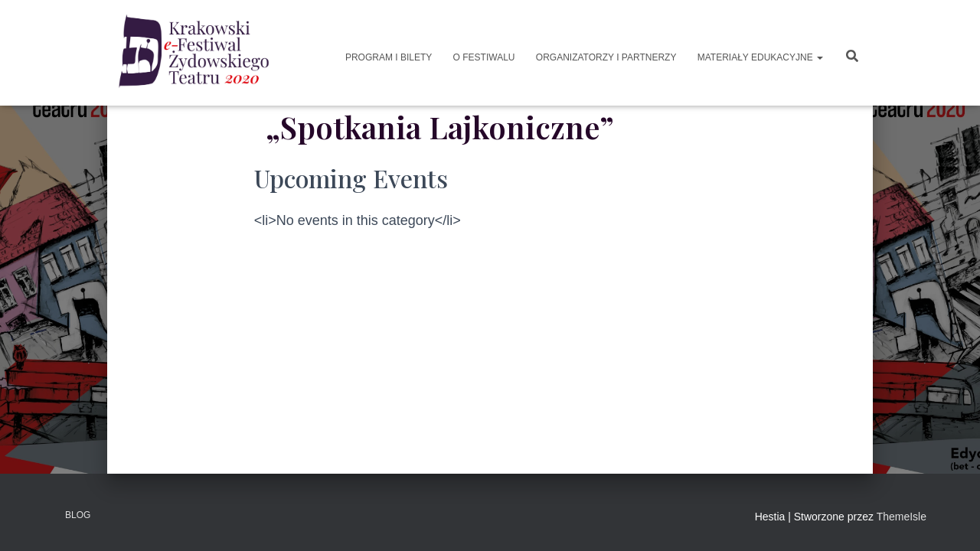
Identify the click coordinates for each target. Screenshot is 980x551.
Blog (78, 515)
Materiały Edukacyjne (759, 57)
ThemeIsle (902, 517)
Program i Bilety (388, 57)
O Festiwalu (482, 57)
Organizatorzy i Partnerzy (604, 57)
